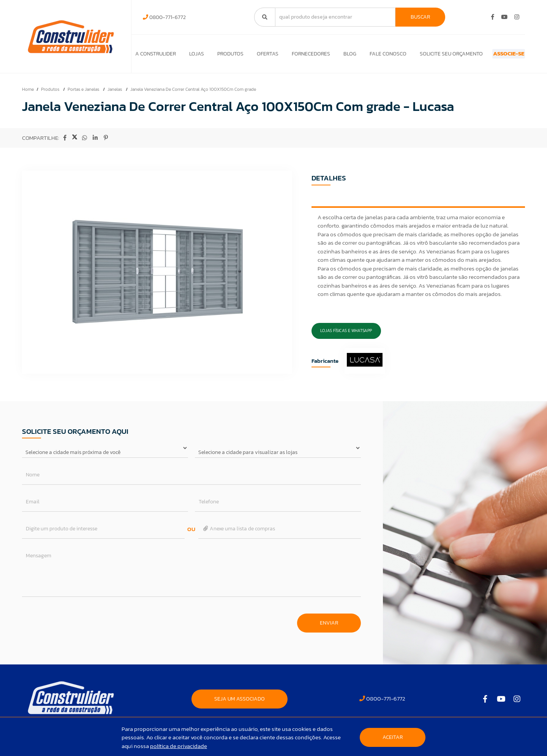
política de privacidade (179, 746)
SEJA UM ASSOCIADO (240, 703)
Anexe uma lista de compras (239, 532)
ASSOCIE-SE (495, 56)
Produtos (224, 56)
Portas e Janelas (84, 93)
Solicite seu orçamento (428, 56)
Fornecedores (297, 56)
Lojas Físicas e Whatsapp (346, 334)
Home (28, 93)
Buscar (420, 17)
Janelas (115, 93)
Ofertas (257, 56)
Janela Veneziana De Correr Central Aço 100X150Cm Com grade (193, 93)
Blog (333, 56)
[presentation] (80, 623)
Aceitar (393, 737)
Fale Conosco (368, 56)
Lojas (193, 56)
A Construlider (156, 56)
